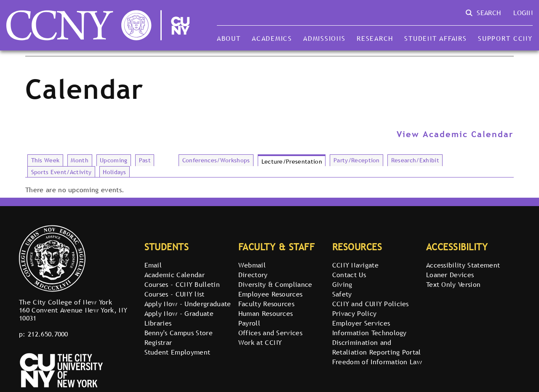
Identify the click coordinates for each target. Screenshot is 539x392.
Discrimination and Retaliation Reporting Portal (377, 347)
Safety (342, 294)
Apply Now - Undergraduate (188, 304)
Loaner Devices (450, 275)
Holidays (115, 172)
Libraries (158, 323)
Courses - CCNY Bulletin (182, 284)
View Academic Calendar (455, 134)
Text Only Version (453, 284)
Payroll (249, 323)
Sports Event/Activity (61, 172)
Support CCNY (505, 38)
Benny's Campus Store (179, 333)
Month (80, 160)
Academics (272, 38)
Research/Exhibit (415, 160)
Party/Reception (357, 160)
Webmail (252, 265)
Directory (253, 275)
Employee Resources (271, 294)
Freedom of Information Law (377, 362)
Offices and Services (270, 333)
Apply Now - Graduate (179, 313)
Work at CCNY (260, 342)
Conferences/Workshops (216, 160)
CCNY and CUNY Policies (371, 304)
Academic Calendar (175, 275)
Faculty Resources (266, 304)
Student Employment (177, 352)
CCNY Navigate (355, 265)
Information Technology (370, 333)
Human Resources (266, 313)
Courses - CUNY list (175, 294)
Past (145, 160)
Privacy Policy (354, 313)
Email (153, 265)
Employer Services (361, 323)
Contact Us (349, 275)
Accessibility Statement (463, 265)
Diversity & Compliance (275, 284)
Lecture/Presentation (292, 162)
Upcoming (114, 160)
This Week (45, 160)
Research (375, 38)
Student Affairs (435, 38)
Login (523, 13)
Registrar (158, 342)
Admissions (324, 38)
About (229, 38)
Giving (342, 284)
